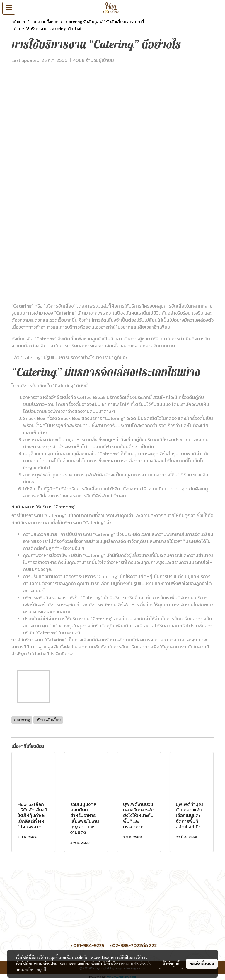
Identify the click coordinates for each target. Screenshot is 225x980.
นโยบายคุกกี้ (36, 970)
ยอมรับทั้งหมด (202, 964)
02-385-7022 (127, 945)
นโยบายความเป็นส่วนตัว (131, 964)
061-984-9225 (89, 945)
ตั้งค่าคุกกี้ (171, 964)
